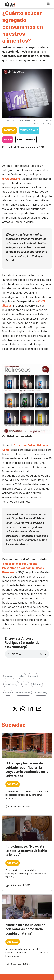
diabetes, (37, 684)
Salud (8, 139)
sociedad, (9, 676)
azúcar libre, (41, 692)
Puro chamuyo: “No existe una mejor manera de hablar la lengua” (27, 850)
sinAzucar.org (11, 179)
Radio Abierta (26, 139)
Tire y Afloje (29, 130)
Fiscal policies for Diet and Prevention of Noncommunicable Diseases (24, 568)
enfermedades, (23, 692)
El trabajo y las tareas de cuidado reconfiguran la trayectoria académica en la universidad (27, 769)
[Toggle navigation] (48, 4)
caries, (8, 692)
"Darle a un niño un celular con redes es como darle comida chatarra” (25, 929)
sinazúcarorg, (11, 684)
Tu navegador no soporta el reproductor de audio (27, 654)
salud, (22, 676)
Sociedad (10, 130)
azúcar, (33, 676)
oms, (25, 684)
